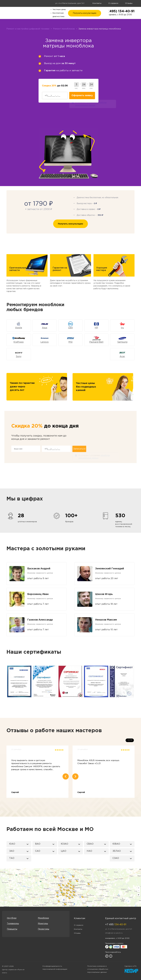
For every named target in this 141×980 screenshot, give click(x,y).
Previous (6, 681)
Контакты (97, 3)
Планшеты (12, 929)
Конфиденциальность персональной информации (55, 968)
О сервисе (113, 3)
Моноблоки (43, 918)
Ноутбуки (12, 918)
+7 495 (116, 925)
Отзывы (129, 3)
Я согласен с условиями (91, 104)
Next (135, 681)
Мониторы (43, 924)
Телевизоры (13, 924)
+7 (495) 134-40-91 (119, 11)
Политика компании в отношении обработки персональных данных (98, 969)
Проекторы (44, 929)
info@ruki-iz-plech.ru (114, 933)
